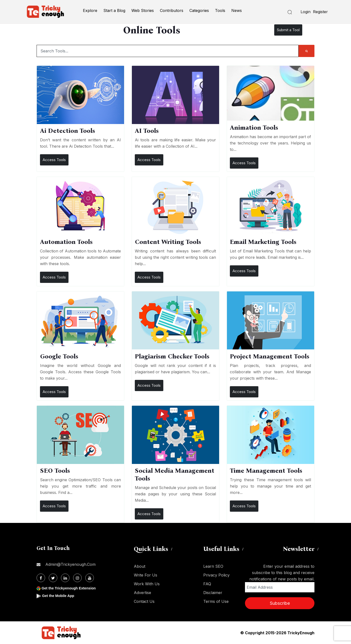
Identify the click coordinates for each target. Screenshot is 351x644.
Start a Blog (114, 10)
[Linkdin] (65, 578)
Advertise (142, 593)
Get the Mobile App (60, 596)
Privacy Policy (216, 575)
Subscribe (280, 603)
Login (306, 12)
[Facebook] (41, 578)
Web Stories (143, 10)
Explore (90, 10)
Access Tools (54, 160)
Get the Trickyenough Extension (71, 588)
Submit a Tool (288, 30)
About (140, 566)
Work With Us (147, 584)
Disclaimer (213, 593)
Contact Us (144, 601)
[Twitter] (53, 578)
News (237, 10)
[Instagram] (77, 578)
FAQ (207, 584)
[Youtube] (90, 578)
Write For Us (146, 575)
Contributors (172, 10)
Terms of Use (216, 601)
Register (320, 12)
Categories (199, 10)
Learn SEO (213, 566)
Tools (220, 10)
